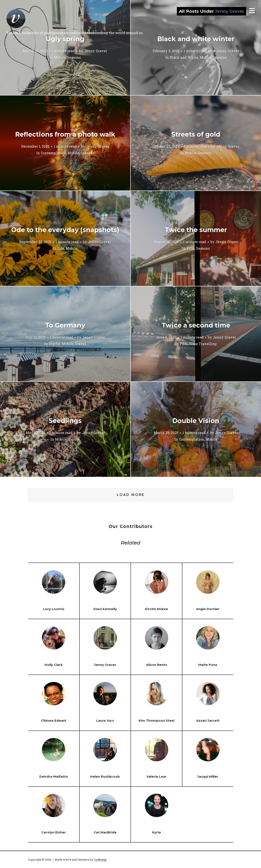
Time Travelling (203, 344)
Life (61, 248)
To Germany (65, 325)
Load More (131, 495)
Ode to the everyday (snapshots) (65, 230)
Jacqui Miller (208, 776)
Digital (55, 344)
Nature (74, 439)
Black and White (184, 57)
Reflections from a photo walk (65, 134)
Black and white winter (196, 39)
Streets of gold (196, 134)
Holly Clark (54, 665)
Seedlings (65, 421)
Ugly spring (65, 39)
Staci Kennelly (105, 609)
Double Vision (196, 421)
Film (191, 248)
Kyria (156, 832)
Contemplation (53, 153)
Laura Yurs (105, 720)
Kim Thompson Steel (156, 720)
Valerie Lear (156, 776)
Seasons (74, 57)
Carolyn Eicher (54, 832)
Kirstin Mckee (156, 609)
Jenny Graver (96, 51)
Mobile (60, 57)
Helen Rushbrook (105, 776)
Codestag (100, 860)
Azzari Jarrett (208, 720)
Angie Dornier (208, 609)
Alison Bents (157, 665)
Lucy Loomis (54, 609)
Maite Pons (208, 665)
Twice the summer (196, 230)
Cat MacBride (105, 832)
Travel (81, 344)
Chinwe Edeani (54, 720)
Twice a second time (196, 325)
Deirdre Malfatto (54, 776)
